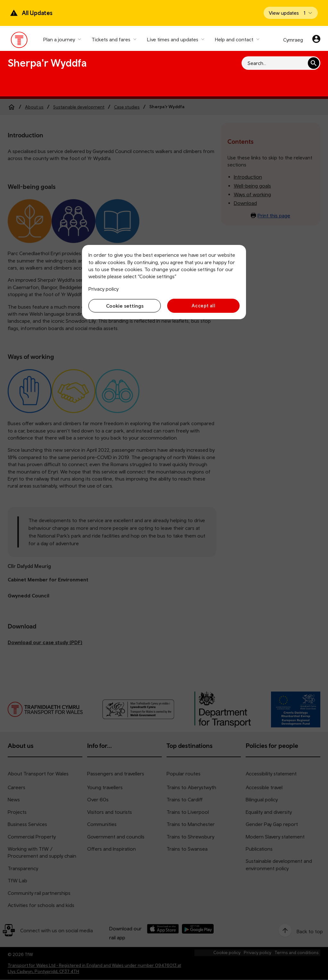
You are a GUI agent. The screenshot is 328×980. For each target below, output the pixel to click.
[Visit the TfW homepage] (19, 41)
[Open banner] (291, 13)
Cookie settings (125, 306)
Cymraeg (293, 40)
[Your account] (316, 40)
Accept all (204, 306)
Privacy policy (103, 289)
